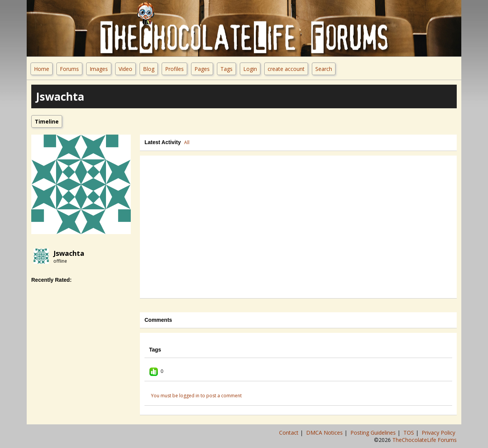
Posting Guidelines (374, 433)
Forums (69, 69)
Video (125, 69)
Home (42, 69)
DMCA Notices (325, 433)
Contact (290, 433)
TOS (409, 433)
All (187, 142)
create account (286, 69)
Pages (202, 69)
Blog (149, 69)
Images (99, 69)
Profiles (174, 69)
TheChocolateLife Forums (425, 440)
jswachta (69, 253)
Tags (226, 69)
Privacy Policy (439, 433)
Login (250, 69)
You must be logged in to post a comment (196, 396)
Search (324, 69)
